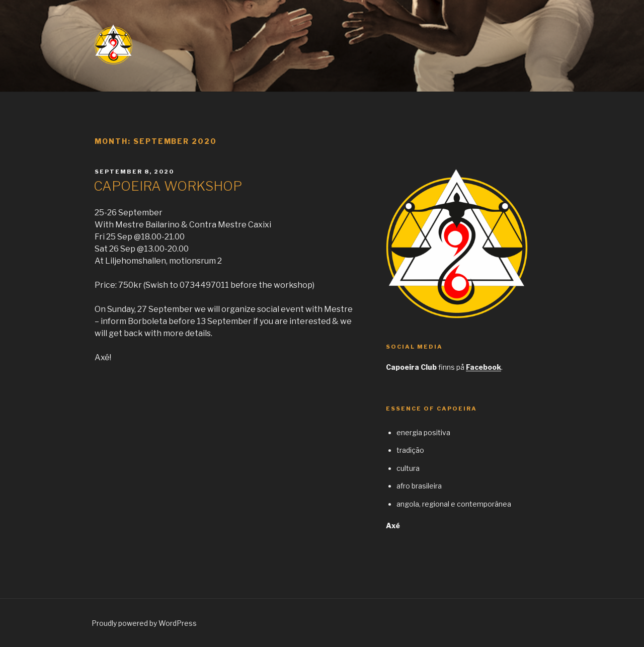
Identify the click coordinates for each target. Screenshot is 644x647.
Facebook (484, 367)
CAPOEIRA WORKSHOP (168, 186)
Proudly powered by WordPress (144, 623)
